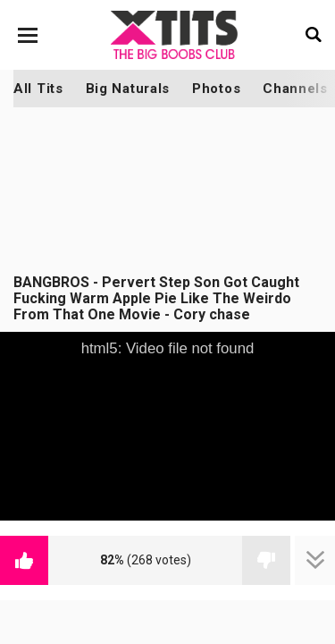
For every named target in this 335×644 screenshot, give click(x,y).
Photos (216, 89)
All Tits (38, 89)
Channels (295, 89)
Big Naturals (128, 89)
